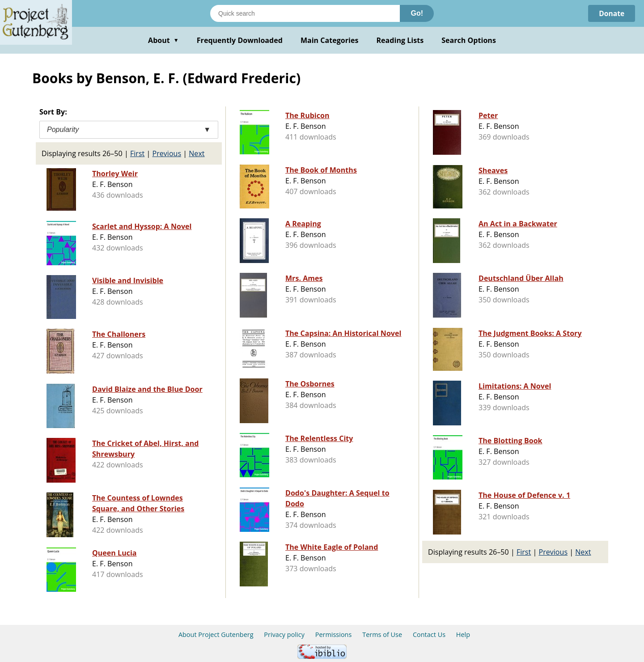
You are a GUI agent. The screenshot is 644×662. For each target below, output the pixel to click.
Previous (167, 153)
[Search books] (305, 13)
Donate (611, 13)
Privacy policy (284, 634)
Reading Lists (400, 40)
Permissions (334, 634)
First (137, 153)
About (163, 40)
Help (463, 634)
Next (197, 153)
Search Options (469, 40)
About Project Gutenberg (216, 634)
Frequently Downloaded (240, 40)
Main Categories (330, 40)
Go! (417, 13)
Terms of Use (382, 634)
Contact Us (429, 634)
